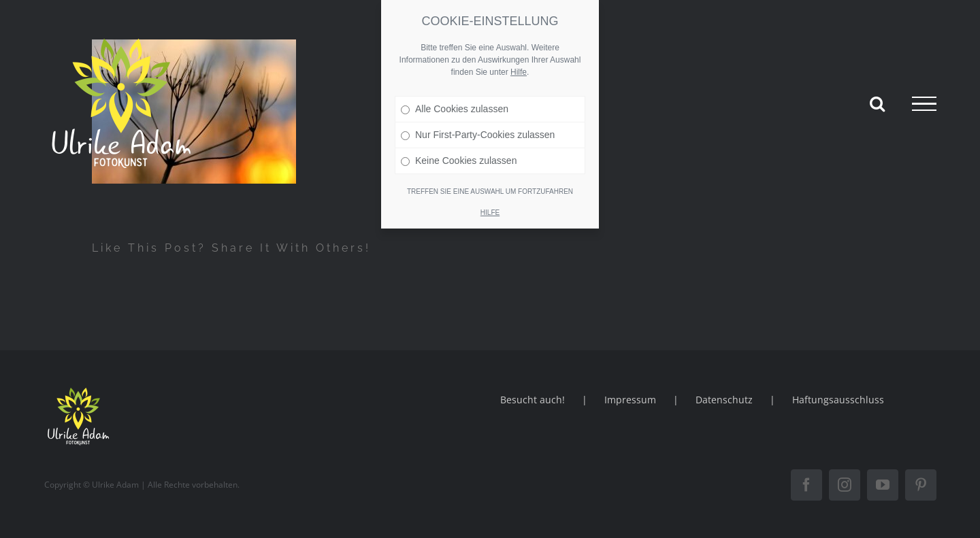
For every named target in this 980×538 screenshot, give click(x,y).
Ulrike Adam (115, 485)
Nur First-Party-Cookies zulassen (478, 134)
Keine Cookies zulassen (459, 160)
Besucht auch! (533, 400)
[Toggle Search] (877, 103)
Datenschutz (724, 400)
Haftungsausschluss (838, 400)
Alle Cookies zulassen (455, 108)
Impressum (630, 400)
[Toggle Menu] (924, 104)
